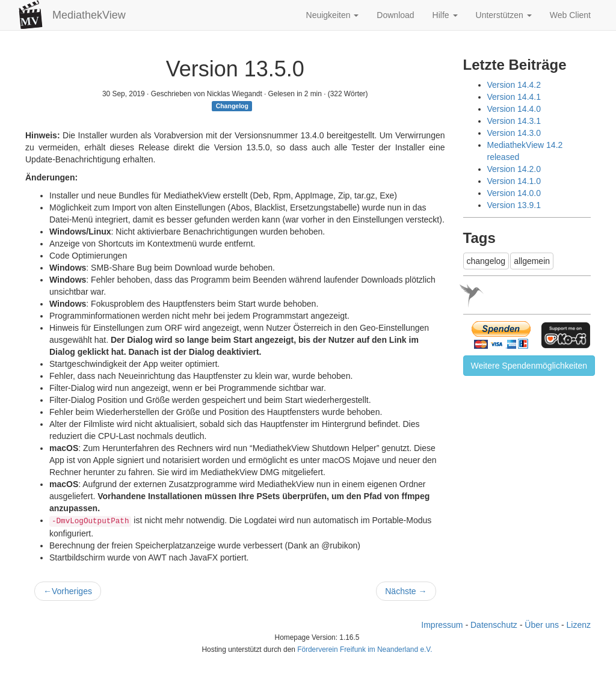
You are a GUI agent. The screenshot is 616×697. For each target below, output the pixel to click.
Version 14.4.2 (514, 85)
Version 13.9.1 (514, 205)
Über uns (542, 625)
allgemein (532, 261)
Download (395, 15)
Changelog (232, 106)
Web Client (570, 15)
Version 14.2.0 (514, 169)
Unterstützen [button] (504, 15)
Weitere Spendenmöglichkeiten (529, 366)
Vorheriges (68, 591)
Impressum (442, 625)
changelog (486, 261)
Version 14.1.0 (514, 181)
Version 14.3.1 (514, 121)
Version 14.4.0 (514, 109)
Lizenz (579, 625)
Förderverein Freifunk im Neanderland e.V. (365, 649)
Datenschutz (494, 625)
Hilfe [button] (445, 15)
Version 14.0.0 (514, 193)
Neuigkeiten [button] (333, 15)
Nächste (406, 591)
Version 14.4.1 (514, 97)
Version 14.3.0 (514, 133)
